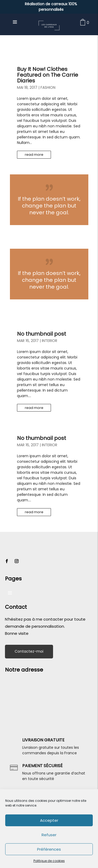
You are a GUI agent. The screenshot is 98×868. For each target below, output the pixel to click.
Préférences (49, 849)
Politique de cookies (49, 861)
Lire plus (49, 200)
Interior (50, 341)
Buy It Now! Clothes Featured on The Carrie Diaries (48, 75)
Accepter (49, 820)
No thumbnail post (42, 334)
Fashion (48, 87)
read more (34, 155)
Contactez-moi (29, 651)
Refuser (49, 835)
